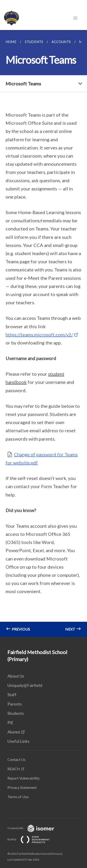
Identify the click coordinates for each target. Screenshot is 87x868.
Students (16, 713)
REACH (14, 769)
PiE (10, 723)
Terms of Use (18, 797)
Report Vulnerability (24, 778)
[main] (43, 333)
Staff (12, 695)
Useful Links (18, 741)
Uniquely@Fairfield (25, 685)
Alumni (14, 732)
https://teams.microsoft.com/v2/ (39, 334)
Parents (15, 704)
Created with (34, 828)
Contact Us (16, 759)
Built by (32, 839)
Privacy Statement (22, 787)
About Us (16, 676)
